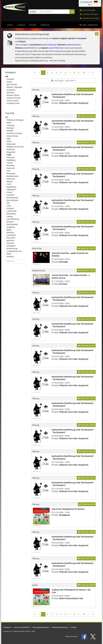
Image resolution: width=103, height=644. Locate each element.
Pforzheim (11, 238)
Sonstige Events (13, 103)
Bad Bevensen (12, 198)
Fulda (9, 155)
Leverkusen (11, 235)
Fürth (9, 184)
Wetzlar (10, 182)
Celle (9, 139)
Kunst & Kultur (13, 101)
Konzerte (10, 79)
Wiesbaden (11, 144)
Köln (8, 171)
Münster (10, 222)
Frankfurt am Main (14, 133)
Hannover (11, 168)
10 (84, 73)
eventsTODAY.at (73, 45)
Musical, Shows (13, 95)
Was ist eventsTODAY (22, 627)
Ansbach (10, 257)
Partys (9, 82)
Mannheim (11, 174)
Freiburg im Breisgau (15, 120)
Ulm (8, 203)
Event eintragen (88, 10)
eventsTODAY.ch (30, 48)
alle (7, 76)
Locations (21, 25)
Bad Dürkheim (12, 200)
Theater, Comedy (14, 98)
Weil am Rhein (12, 136)
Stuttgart (10, 128)
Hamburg (11, 125)
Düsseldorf (11, 246)
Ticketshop (45, 25)
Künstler (33, 25)
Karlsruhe (11, 157)
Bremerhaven (12, 248)
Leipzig (10, 216)
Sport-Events (12, 84)
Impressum (7, 627)
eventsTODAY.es (56, 48)
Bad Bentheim (12, 176)
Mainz (9, 230)
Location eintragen (89, 14)
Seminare (10, 93)
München (10, 240)
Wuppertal (11, 152)
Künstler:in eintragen (89, 18)
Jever (9, 206)
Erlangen (10, 208)
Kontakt (74, 627)
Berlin (9, 123)
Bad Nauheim (12, 224)
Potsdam (10, 195)
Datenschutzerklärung (60, 627)
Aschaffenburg (13, 219)
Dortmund (11, 179)
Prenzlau (10, 243)
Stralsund (11, 149)
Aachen (10, 163)
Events (10, 25)
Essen (9, 141)
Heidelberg (11, 160)
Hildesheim (11, 190)
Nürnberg (11, 165)
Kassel (9, 192)
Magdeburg (11, 187)
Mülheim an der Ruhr (15, 147)
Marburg (10, 232)
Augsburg (11, 227)
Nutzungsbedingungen (41, 627)
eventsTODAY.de (49, 45)
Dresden (10, 131)
